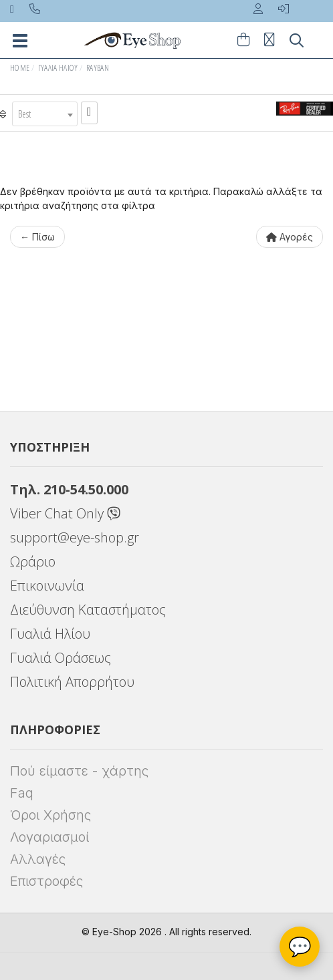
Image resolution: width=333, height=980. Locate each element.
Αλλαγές (38, 859)
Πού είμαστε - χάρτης (79, 771)
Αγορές (290, 237)
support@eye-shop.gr (75, 537)
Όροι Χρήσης (50, 815)
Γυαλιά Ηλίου (58, 68)
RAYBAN (98, 68)
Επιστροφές (46, 881)
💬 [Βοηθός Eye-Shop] (300, 947)
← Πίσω (37, 237)
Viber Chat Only (65, 513)
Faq (22, 793)
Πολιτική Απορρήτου (72, 682)
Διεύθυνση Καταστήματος (88, 610)
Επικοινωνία (47, 586)
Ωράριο (33, 561)
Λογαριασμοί (49, 837)
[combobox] (45, 114)
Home (20, 68)
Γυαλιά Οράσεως (61, 658)
